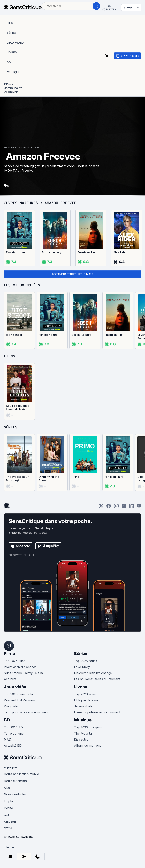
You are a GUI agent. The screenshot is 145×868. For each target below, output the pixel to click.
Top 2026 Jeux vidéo (19, 694)
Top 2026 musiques (88, 727)
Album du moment (87, 745)
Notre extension (15, 781)
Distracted (81, 739)
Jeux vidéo (15, 687)
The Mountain (84, 733)
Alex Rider (120, 252)
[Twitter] (101, 507)
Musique (83, 720)
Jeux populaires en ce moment (26, 712)
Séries (81, 654)
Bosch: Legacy (52, 252)
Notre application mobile (21, 774)
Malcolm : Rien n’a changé (93, 673)
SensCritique (11, 148)
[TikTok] (124, 507)
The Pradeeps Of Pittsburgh (17, 479)
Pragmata (11, 706)
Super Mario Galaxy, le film (23, 673)
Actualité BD (13, 745)
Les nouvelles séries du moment (97, 679)
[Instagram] (116, 507)
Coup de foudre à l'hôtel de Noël (18, 408)
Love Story (82, 667)
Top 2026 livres (85, 694)
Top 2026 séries (86, 661)
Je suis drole (83, 706)
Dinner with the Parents (49, 479)
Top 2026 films (14, 661)
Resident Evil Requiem (19, 700)
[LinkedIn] (131, 507)
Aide (7, 788)
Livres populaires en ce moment (97, 712)
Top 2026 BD (13, 727)
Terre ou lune (14, 733)
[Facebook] (109, 507)
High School (14, 335)
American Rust (87, 252)
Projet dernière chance (20, 667)
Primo (75, 477)
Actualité (10, 679)
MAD (7, 739)
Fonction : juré (15, 252)
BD (7, 720)
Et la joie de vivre (86, 700)
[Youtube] (139, 507)
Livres (81, 687)
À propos (11, 767)
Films (9, 654)
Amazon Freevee (31, 148)
